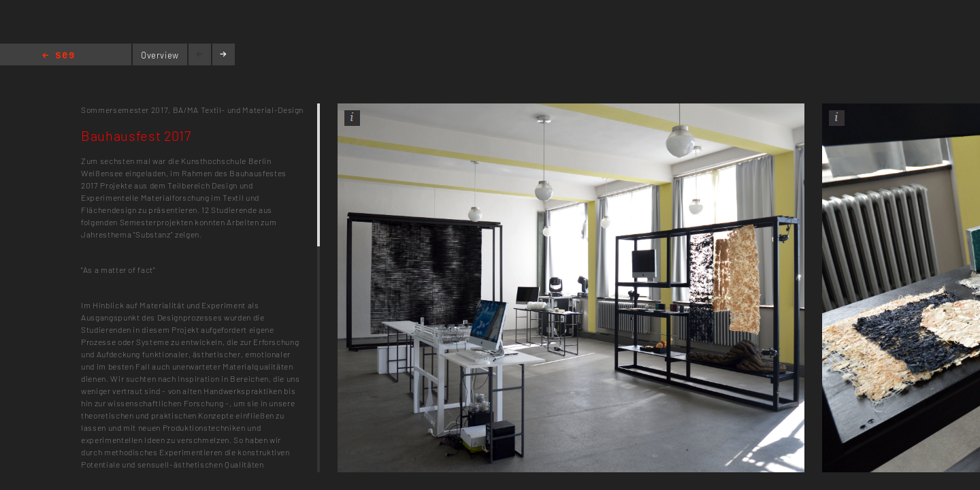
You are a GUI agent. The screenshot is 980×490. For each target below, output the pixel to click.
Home (58, 56)
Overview (160, 55)
